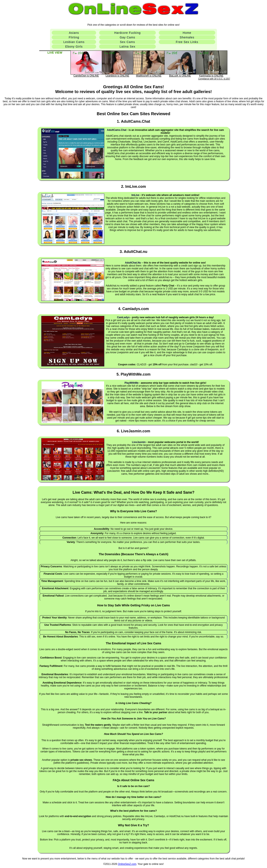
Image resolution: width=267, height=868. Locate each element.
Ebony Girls (74, 47)
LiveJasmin (139, 442)
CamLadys (123, 317)
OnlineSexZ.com (127, 864)
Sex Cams (128, 42)
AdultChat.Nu (133, 263)
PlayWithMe (132, 383)
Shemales (187, 37)
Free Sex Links (187, 42)
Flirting (74, 37)
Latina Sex (127, 47)
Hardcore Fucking (128, 33)
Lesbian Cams (74, 42)
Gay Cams (127, 37)
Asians (74, 33)
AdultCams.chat (117, 130)
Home (187, 33)
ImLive (135, 195)
